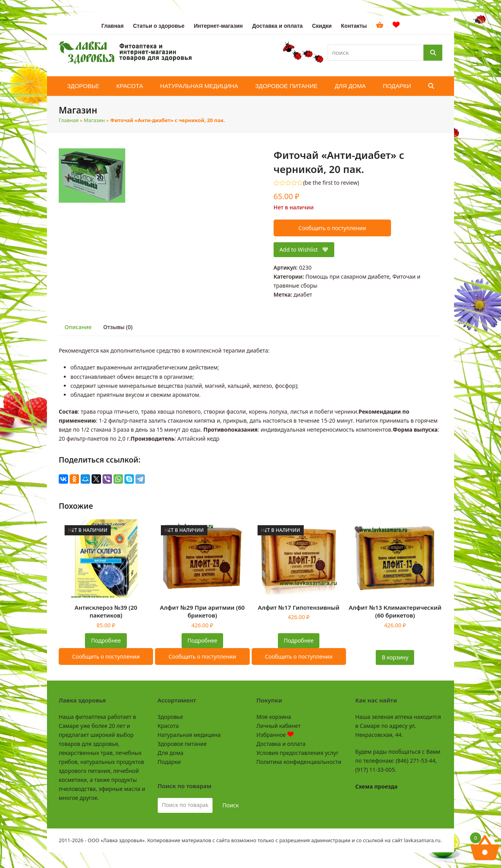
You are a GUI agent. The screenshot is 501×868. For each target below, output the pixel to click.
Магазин (94, 120)
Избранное (275, 735)
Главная (69, 120)
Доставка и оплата (281, 744)
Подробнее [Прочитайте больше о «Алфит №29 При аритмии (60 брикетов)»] (202, 640)
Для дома (171, 753)
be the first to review (331, 183)
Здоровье (170, 717)
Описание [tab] (78, 327)
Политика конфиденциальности (299, 762)
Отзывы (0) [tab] (118, 327)
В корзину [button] (395, 657)
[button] (431, 86)
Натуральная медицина (189, 735)
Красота (168, 726)
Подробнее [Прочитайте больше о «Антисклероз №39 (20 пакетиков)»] (106, 640)
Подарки (169, 762)
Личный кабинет (278, 726)
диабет (303, 294)
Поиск (231, 805)
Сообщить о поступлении (332, 228)
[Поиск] (433, 53)
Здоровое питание (182, 744)
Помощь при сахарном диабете (347, 276)
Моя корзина (274, 717)
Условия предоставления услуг (297, 753)
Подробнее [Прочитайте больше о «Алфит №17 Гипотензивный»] (299, 640)
